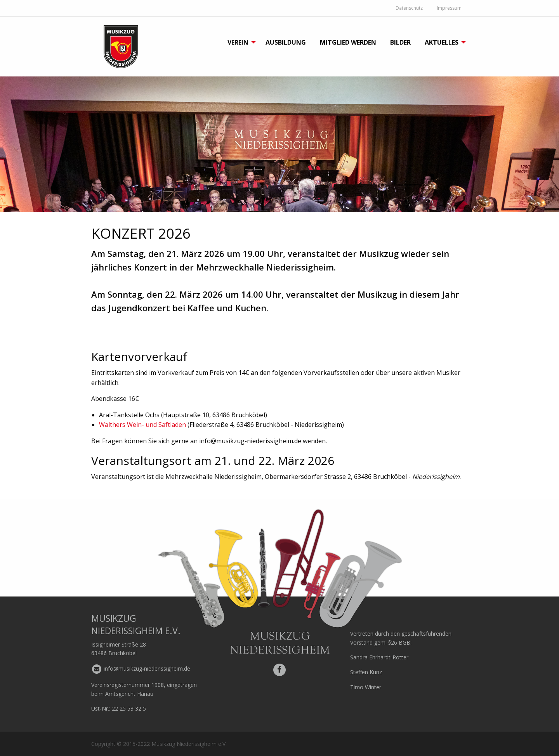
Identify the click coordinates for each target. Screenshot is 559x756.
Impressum (449, 8)
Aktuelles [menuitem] (442, 42)
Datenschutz (409, 8)
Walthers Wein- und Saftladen (142, 425)
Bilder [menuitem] (400, 42)
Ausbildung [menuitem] (286, 42)
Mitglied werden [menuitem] (348, 42)
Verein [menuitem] (238, 42)
